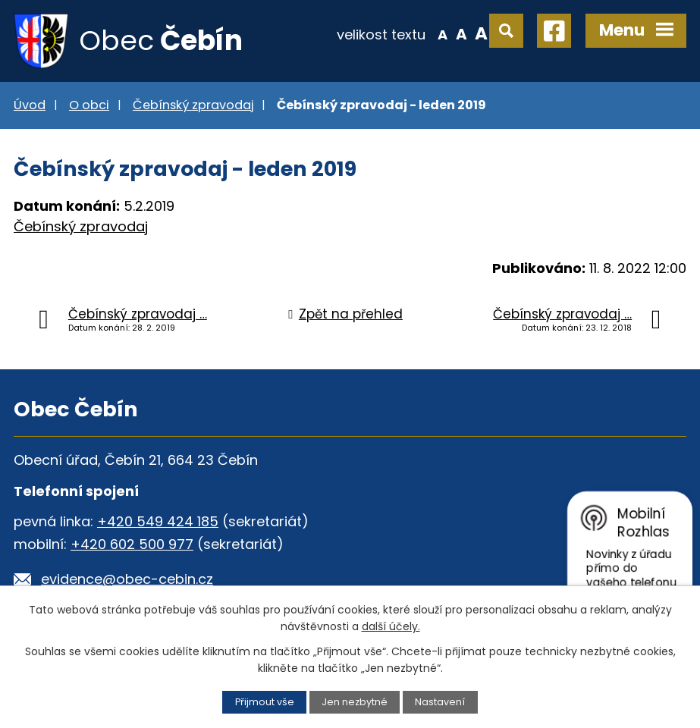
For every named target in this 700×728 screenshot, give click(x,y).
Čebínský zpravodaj (193, 105)
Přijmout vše (265, 702)
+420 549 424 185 (158, 521)
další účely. (391, 626)
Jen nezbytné (355, 702)
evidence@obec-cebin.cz (127, 579)
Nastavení (440, 702)
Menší (443, 33)
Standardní (461, 33)
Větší (481, 33)
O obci (89, 105)
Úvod (30, 105)
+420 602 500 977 (132, 544)
